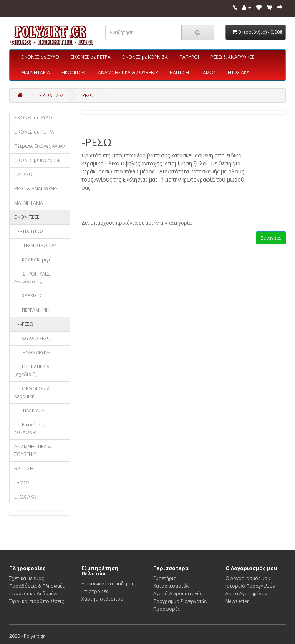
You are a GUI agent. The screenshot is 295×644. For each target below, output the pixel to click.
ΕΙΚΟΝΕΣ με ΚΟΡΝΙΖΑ (145, 57)
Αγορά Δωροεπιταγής (178, 594)
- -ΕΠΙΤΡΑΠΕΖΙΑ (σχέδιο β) (32, 371)
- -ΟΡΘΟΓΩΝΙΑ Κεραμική (32, 392)
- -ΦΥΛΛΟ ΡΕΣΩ (32, 338)
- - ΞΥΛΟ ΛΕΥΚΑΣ (33, 353)
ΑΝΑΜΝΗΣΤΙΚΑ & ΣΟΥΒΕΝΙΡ (128, 72)
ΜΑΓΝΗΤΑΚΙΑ (36, 72)
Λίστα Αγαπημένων (246, 594)
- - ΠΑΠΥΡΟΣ (29, 231)
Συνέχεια (271, 238)
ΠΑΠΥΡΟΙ (189, 57)
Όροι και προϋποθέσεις (36, 601)
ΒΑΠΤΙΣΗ (179, 72)
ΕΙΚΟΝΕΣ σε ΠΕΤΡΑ (91, 57)
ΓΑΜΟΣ (208, 72)
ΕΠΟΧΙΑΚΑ (239, 72)
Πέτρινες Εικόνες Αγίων (39, 146)
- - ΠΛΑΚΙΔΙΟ (29, 410)
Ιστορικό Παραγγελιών (250, 586)
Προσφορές (167, 609)
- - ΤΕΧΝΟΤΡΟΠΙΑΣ (36, 245)
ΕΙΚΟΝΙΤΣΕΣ (74, 72)
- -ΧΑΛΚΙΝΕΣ (28, 296)
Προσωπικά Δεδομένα (34, 594)
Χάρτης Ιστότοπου (102, 599)
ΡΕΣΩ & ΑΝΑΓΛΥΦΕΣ (232, 57)
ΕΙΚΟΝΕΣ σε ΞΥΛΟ (40, 57)
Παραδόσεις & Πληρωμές (37, 586)
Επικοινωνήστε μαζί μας (108, 584)
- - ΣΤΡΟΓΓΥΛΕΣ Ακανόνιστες (32, 278)
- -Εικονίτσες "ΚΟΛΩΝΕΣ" (30, 429)
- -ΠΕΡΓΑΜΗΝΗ (32, 310)
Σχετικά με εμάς (27, 578)
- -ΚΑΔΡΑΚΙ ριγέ (33, 260)
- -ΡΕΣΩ (24, 324)
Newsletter (237, 601)
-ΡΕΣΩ (87, 95)
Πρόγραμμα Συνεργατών (180, 601)
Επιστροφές (95, 591)
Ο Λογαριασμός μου (248, 578)
